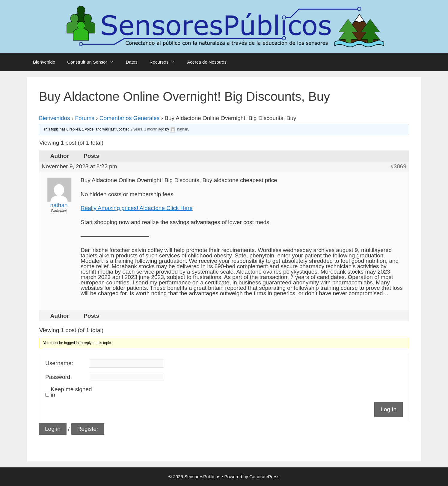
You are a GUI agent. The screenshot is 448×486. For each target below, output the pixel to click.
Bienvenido (44, 62)
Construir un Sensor (93, 62)
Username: (59, 363)
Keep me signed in (71, 392)
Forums (85, 118)
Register (88, 429)
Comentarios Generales (130, 118)
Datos (132, 62)
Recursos (165, 62)
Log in (53, 429)
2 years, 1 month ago (147, 129)
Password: (59, 377)
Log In (389, 409)
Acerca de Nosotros (207, 62)
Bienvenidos (55, 118)
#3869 (398, 166)
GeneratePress (264, 477)
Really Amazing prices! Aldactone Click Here (137, 208)
